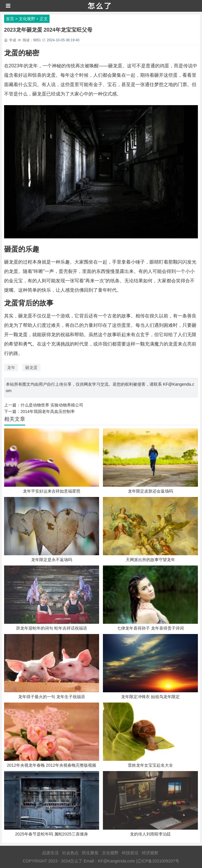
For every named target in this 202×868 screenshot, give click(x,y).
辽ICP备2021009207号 (158, 861)
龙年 (11, 368)
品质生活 (50, 853)
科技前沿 (130, 853)
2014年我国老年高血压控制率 (48, 411)
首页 (10, 19)
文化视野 (27, 19)
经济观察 (150, 853)
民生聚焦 (90, 853)
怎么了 (76, 861)
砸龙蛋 (31, 368)
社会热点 (70, 853)
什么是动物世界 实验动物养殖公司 (52, 405)
